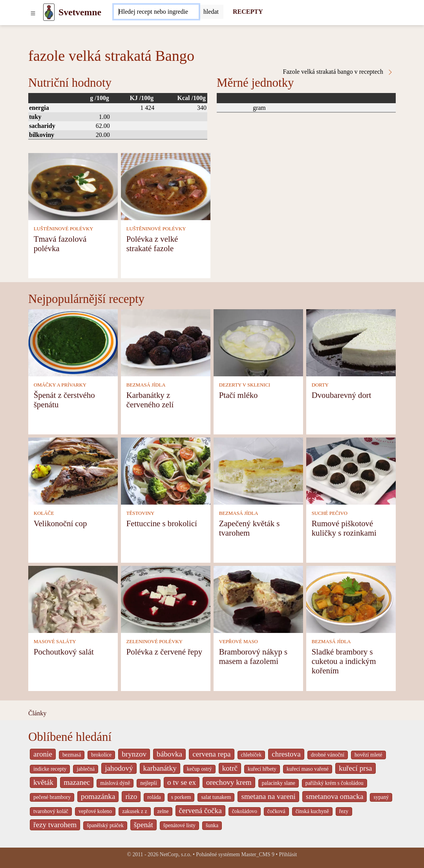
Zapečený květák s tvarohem (249, 528)
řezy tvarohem (55, 825)
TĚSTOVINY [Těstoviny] (141, 513)
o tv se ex (182, 782)
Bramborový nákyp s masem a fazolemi (253, 656)
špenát (143, 825)
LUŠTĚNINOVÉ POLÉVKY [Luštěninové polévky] (64, 229)
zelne (163, 811)
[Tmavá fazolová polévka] (73, 186)
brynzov (134, 754)
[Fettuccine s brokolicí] (166, 471)
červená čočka (200, 811)
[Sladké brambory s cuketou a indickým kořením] (351, 599)
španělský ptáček (105, 825)
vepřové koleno (95, 811)
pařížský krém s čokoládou (334, 783)
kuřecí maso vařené (308, 769)
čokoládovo (245, 811)
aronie (43, 754)
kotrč (230, 768)
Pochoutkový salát (64, 652)
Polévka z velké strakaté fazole (152, 243)
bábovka (169, 754)
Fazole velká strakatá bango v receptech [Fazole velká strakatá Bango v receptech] (338, 72)
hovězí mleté (368, 755)
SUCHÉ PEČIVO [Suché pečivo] (330, 513)
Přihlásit (288, 854)
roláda (154, 797)
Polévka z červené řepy (164, 652)
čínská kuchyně (312, 811)
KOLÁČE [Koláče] (44, 513)
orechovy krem (229, 782)
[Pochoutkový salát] (73, 599)
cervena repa (211, 754)
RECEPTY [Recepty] (248, 12)
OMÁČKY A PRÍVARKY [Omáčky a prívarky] (60, 385)
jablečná (86, 769)
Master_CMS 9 (258, 854)
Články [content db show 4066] (37, 713)
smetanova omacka (335, 796)
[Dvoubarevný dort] (351, 342)
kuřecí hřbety (262, 769)
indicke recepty (50, 769)
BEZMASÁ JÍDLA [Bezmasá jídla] (146, 385)
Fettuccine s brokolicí (162, 523)
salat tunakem (216, 797)
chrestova (286, 754)
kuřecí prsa (355, 768)
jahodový (119, 768)
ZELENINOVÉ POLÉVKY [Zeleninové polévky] (154, 642)
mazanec (77, 782)
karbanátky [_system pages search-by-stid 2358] (160, 768)
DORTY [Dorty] (320, 385)
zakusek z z (134, 811)
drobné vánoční (328, 755)
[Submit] (211, 12)
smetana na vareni (268, 796)
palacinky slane (279, 783)
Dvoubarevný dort (342, 395)
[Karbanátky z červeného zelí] (166, 342)
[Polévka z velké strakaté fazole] (166, 186)
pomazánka (98, 796)
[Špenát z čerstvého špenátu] (73, 342)
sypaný (381, 797)
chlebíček (251, 755)
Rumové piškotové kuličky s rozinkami (344, 528)
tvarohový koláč (51, 811)
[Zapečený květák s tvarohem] (258, 471)
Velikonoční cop (60, 523)
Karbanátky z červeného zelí (150, 400)
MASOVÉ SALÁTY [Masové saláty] (55, 642)
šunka (212, 825)
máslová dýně (115, 783)
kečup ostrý (199, 769)
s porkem (181, 797)
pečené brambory (52, 797)
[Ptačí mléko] (258, 342)
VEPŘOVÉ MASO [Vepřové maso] (238, 642)
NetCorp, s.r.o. (176, 854)
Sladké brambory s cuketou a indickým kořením (344, 661)
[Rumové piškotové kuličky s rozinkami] (351, 471)
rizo (131, 796)
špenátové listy (179, 825)
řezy (344, 811)
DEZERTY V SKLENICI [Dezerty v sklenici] (245, 385)
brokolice (101, 755)
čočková (276, 811)
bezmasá (72, 755)
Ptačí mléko (238, 395)
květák (43, 782)
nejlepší (149, 783)
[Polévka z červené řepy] (166, 599)
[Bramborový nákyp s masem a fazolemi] (258, 599)
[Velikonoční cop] (73, 471)
